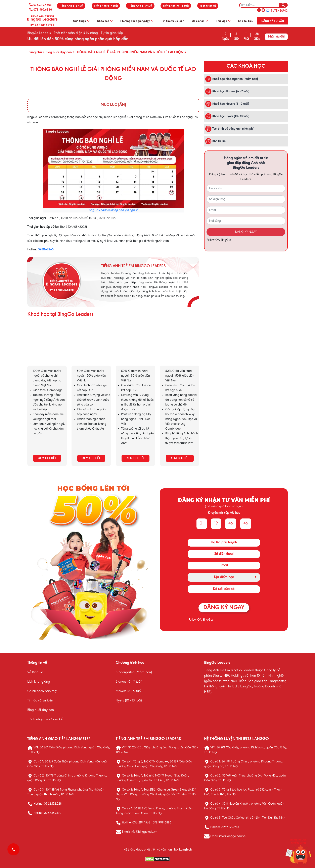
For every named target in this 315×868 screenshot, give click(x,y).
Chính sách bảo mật (42, 691)
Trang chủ (35, 52)
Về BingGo (35, 672)
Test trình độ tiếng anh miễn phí (229, 129)
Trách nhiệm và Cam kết (45, 720)
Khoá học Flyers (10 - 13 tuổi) (227, 116)
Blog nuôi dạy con (41, 710)
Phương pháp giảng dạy (137, 21)
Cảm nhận (200, 21)
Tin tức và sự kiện (40, 701)
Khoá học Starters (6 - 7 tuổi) (227, 91)
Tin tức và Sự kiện (173, 21)
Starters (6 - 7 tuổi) (129, 682)
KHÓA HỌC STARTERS (91, 349)
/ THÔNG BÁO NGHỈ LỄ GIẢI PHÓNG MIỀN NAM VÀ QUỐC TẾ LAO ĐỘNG (129, 52)
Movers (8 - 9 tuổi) (129, 691)
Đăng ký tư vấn (273, 21)
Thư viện (223, 21)
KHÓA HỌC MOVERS (136, 349)
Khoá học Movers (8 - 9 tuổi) (227, 104)
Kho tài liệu (246, 21)
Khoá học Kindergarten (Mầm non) (232, 79)
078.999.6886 (43, 10)
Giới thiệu (81, 21)
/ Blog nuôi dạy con (57, 52)
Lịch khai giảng (39, 682)
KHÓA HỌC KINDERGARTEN (47, 349)
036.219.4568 (42, 5)
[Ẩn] (122, 105)
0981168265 (46, 250)
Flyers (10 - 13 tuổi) (129, 701)
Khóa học (105, 21)
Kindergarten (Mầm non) (134, 672)
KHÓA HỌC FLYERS (180, 349)
